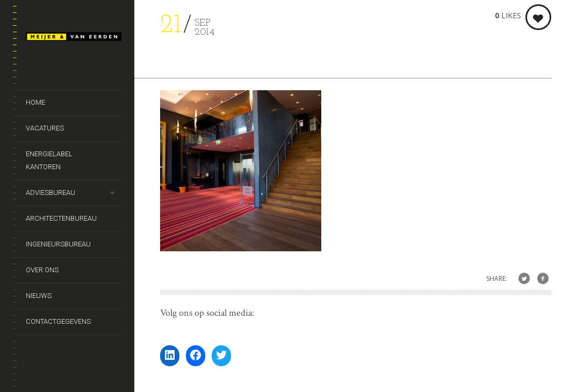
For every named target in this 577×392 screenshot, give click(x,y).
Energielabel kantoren (49, 160)
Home (35, 102)
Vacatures (45, 128)
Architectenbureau (61, 218)
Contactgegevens (58, 321)
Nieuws (39, 296)
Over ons (42, 270)
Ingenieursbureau (58, 244)
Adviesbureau (51, 193)
